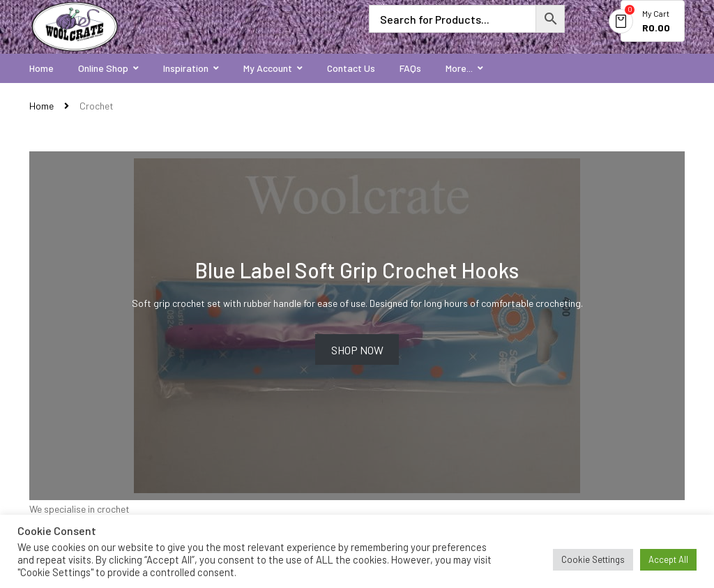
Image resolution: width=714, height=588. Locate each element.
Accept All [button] (668, 559)
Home (41, 106)
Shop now (357, 350)
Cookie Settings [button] (593, 559)
